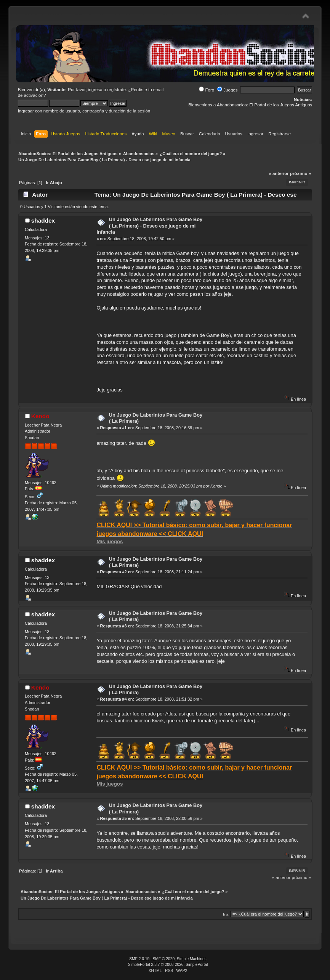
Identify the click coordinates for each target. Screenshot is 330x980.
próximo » (300, 173)
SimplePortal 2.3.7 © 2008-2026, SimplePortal (168, 965)
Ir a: (226, 914)
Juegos (227, 90)
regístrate (116, 90)
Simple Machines (192, 959)
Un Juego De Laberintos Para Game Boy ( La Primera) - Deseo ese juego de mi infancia (149, 226)
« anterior (279, 173)
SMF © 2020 (164, 959)
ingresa (95, 90)
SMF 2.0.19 (139, 959)
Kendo (40, 416)
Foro (207, 90)
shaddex (43, 221)
